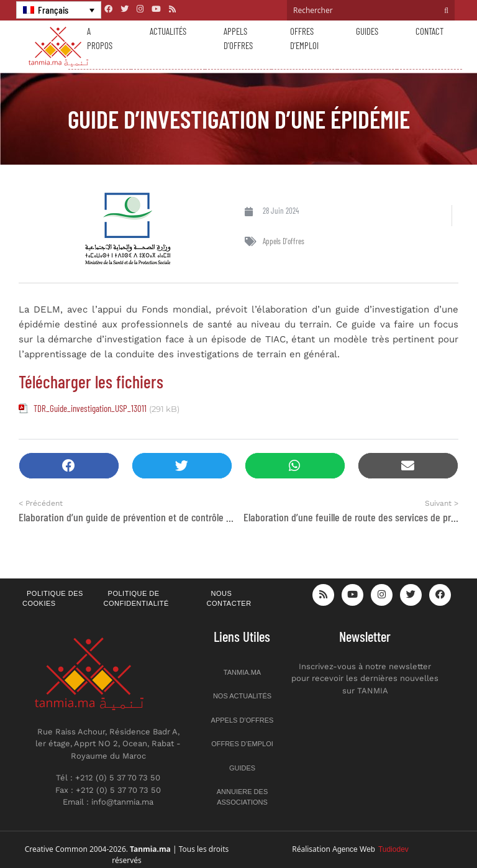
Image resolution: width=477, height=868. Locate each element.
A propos (100, 38)
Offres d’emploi (304, 38)
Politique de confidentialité (136, 599)
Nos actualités (242, 696)
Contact (429, 31)
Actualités (168, 31)
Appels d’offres (238, 38)
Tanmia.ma (242, 672)
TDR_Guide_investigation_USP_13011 (90, 408)
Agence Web (370, 849)
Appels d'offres (284, 241)
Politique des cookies (53, 599)
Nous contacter (229, 599)
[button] (69, 466)
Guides (367, 31)
